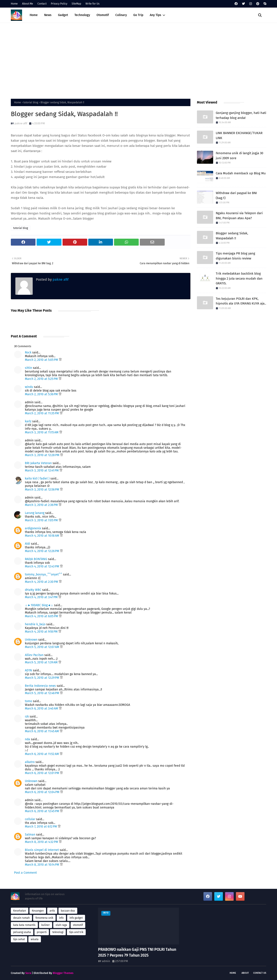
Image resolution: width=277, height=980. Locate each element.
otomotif (78, 925)
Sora (28, 973)
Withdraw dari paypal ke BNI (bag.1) (236, 195)
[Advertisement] (138, 60)
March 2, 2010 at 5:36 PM (42, 394)
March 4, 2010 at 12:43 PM (42, 566)
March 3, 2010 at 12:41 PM (42, 471)
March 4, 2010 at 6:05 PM (42, 616)
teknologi (58, 932)
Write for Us (93, 4)
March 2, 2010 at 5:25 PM (42, 379)
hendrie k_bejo (35, 624)
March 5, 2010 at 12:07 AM (42, 647)
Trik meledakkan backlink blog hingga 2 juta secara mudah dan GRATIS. (239, 278)
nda (27, 739)
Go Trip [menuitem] (138, 15)
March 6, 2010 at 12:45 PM (42, 811)
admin (106, 961)
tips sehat (19, 939)
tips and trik (76, 932)
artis (52, 911)
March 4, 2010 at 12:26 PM (42, 551)
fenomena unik (44, 918)
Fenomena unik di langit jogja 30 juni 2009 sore (239, 156)
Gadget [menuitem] (63, 15)
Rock (28, 352)
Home (14, 4)
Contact (42, 4)
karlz (28, 421)
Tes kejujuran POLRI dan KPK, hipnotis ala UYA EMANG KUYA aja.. (241, 301)
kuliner (46, 925)
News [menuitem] (48, 15)
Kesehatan (20, 911)
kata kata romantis (24, 925)
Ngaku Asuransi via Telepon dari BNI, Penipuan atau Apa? (239, 216)
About (245, 973)
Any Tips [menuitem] (155, 15)
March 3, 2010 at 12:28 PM (43, 455)
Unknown (31, 640)
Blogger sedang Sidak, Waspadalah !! (232, 236)
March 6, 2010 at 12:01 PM (42, 773)
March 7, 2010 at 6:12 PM (41, 827)
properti (42, 932)
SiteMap (76, 4)
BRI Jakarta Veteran (38, 463)
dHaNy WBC (33, 590)
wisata (35, 939)
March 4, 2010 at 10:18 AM (42, 536)
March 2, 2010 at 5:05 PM (42, 360)
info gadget (76, 918)
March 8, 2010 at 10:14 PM (42, 865)
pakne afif (21, 123)
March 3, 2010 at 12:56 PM (42, 490)
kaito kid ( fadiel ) (37, 479)
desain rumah (21, 918)
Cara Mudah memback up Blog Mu (241, 173)
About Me (28, 4)
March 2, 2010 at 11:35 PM (42, 413)
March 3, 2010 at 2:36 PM (42, 505)
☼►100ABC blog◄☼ (39, 605)
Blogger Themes (63, 973)
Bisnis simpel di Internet (42, 850)
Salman (30, 835)
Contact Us (260, 973)
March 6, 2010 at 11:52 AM (42, 754)
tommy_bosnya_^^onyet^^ (43, 574)
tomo (28, 701)
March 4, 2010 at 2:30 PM (42, 582)
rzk (27, 717)
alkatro (30, 762)
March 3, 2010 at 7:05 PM (42, 520)
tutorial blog (31, 102)
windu (29, 387)
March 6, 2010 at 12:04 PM (43, 792)
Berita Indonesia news (40, 686)
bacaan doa (68, 911)
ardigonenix (33, 528)
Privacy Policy (59, 4)
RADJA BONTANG (36, 559)
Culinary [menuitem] (121, 15)
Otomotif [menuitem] (103, 15)
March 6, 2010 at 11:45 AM (42, 731)
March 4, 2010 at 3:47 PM (42, 597)
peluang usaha (22, 932)
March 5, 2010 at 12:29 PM (42, 678)
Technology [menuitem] (82, 15)
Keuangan (38, 911)
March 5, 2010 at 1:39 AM (42, 662)
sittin (28, 368)
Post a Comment (25, 873)
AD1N (28, 670)
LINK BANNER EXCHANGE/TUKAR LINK (239, 135)
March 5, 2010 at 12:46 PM (42, 693)
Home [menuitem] (34, 15)
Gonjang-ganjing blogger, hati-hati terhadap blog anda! (241, 115)
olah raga (61, 925)
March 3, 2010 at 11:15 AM (42, 432)
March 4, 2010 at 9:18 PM (42, 632)
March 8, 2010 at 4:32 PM (42, 842)
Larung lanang (35, 513)
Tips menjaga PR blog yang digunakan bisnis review (235, 256)
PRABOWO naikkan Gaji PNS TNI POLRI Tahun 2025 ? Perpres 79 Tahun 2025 (137, 952)
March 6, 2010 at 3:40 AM (42, 709)
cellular (30, 819)
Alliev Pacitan (34, 655)
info (61, 918)
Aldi (27, 544)
